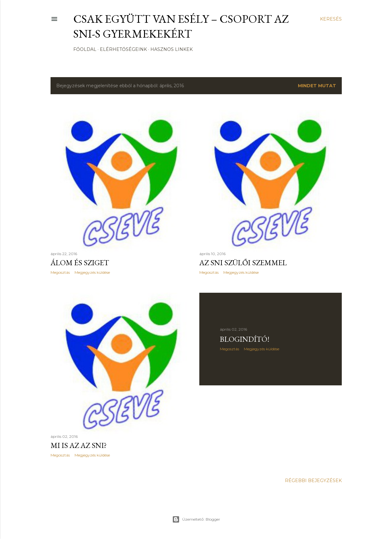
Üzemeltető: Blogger (196, 519)
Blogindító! (245, 339)
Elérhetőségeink (123, 49)
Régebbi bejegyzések (313, 481)
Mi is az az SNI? (79, 445)
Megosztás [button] (60, 272)
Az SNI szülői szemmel (243, 263)
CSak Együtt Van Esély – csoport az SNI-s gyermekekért (181, 26)
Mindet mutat (317, 86)
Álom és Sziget (80, 263)
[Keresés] (331, 19)
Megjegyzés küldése (92, 272)
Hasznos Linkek (172, 49)
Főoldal (85, 49)
